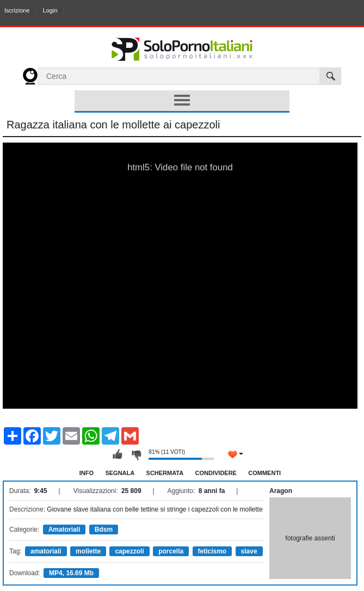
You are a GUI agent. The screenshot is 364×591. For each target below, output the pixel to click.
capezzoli (129, 551)
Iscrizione (17, 10)
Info (87, 473)
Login (50, 10)
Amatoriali (64, 530)
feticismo (212, 551)
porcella (171, 551)
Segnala (120, 473)
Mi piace (118, 454)
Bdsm (104, 530)
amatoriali (46, 551)
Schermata (165, 473)
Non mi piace (136, 454)
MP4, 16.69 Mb (71, 573)
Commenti (264, 473)
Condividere (216, 473)
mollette (88, 551)
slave (249, 551)
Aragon (281, 491)
